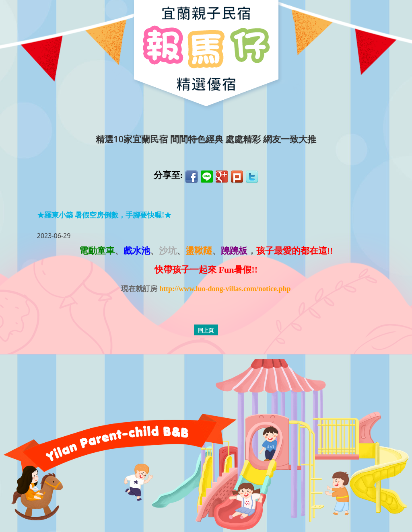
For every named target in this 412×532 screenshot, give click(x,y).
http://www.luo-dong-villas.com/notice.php (225, 289)
